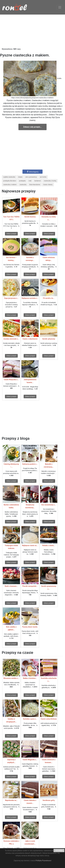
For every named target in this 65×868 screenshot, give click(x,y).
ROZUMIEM (59, 850)
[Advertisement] (32, 31)
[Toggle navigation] (60, 7)
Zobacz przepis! (11, 234)
